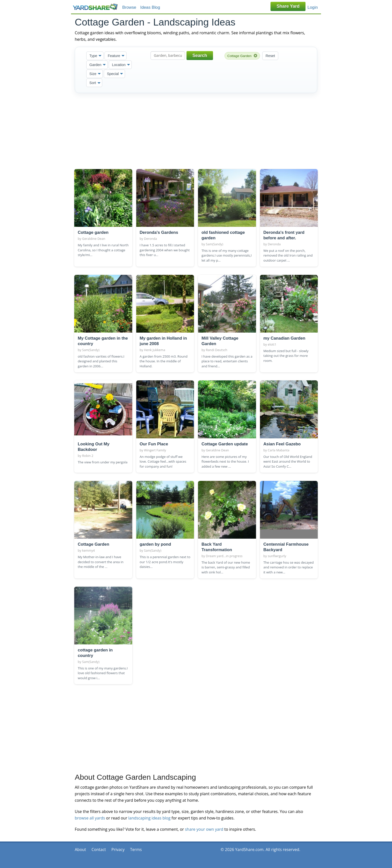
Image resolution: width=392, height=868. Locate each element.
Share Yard (288, 6)
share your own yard (204, 829)
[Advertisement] (196, 130)
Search (200, 56)
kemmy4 (89, 551)
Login (313, 7)
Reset (270, 56)
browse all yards (90, 818)
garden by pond (155, 544)
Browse (129, 7)
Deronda (150, 239)
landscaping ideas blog (149, 818)
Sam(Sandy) (215, 244)
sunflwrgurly (277, 556)
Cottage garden (93, 232)
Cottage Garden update (225, 444)
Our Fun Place (154, 444)
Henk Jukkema (155, 350)
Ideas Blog (150, 7)
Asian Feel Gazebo (282, 444)
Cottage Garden (242, 56)
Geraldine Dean (94, 239)
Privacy (118, 849)
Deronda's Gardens (159, 232)
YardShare (95, 7)
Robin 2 (88, 456)
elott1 (272, 344)
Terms (136, 849)
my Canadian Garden (284, 338)
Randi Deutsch (217, 350)
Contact (99, 849)
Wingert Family (155, 450)
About (80, 849)
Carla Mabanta (279, 450)
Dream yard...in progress (224, 556)
